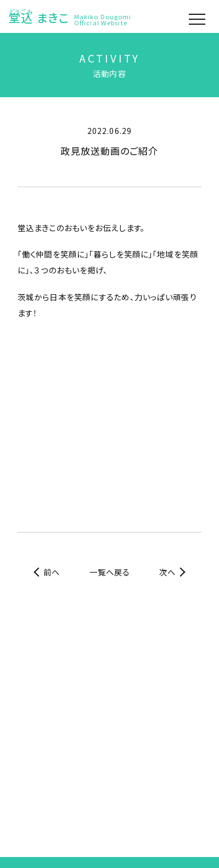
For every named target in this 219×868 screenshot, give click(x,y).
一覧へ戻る (110, 572)
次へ (167, 572)
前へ (52, 572)
